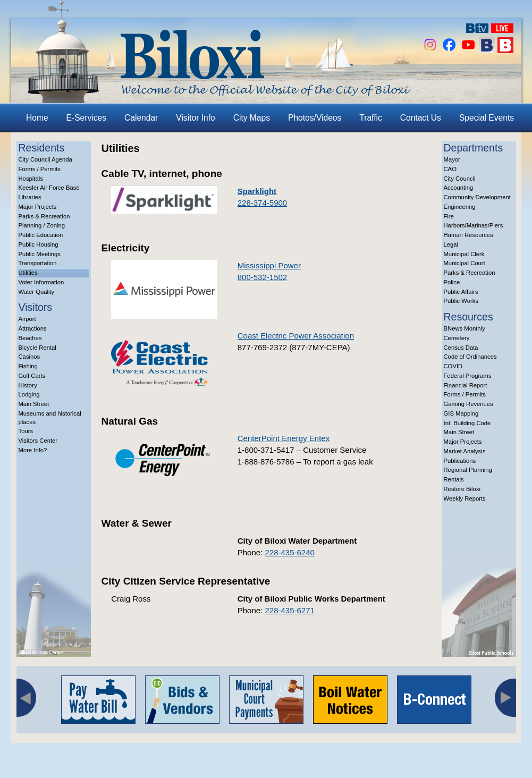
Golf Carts (32, 376)
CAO (450, 169)
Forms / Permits (40, 169)
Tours (26, 431)
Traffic (370, 118)
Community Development (477, 197)
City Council (460, 179)
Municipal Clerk (464, 254)
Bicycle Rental (37, 348)
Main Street (34, 404)
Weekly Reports (465, 498)
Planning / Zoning (42, 225)
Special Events (487, 118)
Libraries (30, 197)
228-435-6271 (289, 610)
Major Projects (38, 207)
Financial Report (466, 385)
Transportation (38, 263)
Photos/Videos (315, 118)
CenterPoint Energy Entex (284, 438)
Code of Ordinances (470, 357)
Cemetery (457, 338)
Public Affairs (461, 292)
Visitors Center (38, 441)
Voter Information (41, 282)
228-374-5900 (262, 203)
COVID (453, 366)
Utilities (28, 273)
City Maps (252, 118)
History (28, 385)
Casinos (29, 357)
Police (452, 282)
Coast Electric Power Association (296, 336)
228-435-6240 (289, 552)
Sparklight (257, 191)
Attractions (33, 328)
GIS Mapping (461, 413)
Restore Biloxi (462, 489)
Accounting (459, 188)
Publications (460, 461)
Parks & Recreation (44, 216)
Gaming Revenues (468, 404)
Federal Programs (468, 376)
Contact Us (421, 118)
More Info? (33, 450)
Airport (27, 319)
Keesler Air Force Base (49, 188)
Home (37, 118)
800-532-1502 (262, 277)
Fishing (28, 366)
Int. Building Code (467, 423)
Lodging (29, 394)
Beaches (30, 338)
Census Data (461, 348)
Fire (449, 216)
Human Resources (468, 235)
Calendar (141, 118)
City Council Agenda (45, 159)
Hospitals (31, 179)
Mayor (452, 159)
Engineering (460, 207)
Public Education (41, 235)
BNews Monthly (465, 328)
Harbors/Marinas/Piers (474, 225)
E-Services (86, 118)
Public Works (461, 301)
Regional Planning (468, 470)
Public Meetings (40, 254)
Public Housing (39, 244)
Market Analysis (465, 451)
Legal (451, 244)
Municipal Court (465, 263)
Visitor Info (195, 118)
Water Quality (37, 292)
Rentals (454, 479)
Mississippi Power (269, 265)
